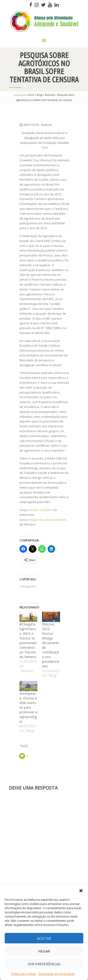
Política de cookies (24, 974)
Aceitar (44, 938)
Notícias (50, 95)
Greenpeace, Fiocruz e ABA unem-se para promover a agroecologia (28, 707)
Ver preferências (44, 964)
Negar (44, 951)
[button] (81, 891)
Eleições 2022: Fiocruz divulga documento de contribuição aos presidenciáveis (51, 645)
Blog (39, 95)
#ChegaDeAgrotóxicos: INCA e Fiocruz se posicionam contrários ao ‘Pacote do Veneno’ (28, 640)
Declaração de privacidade (57, 974)
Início (31, 95)
